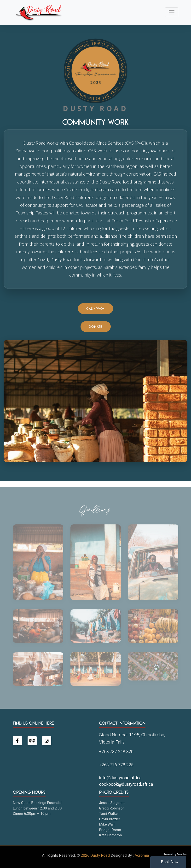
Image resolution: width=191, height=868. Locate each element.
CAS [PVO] (95, 309)
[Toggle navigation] (172, 12)
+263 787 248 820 (116, 752)
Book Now (170, 862)
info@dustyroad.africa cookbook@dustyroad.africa (126, 781)
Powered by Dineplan (175, 854)
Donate (96, 327)
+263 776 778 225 (116, 765)
